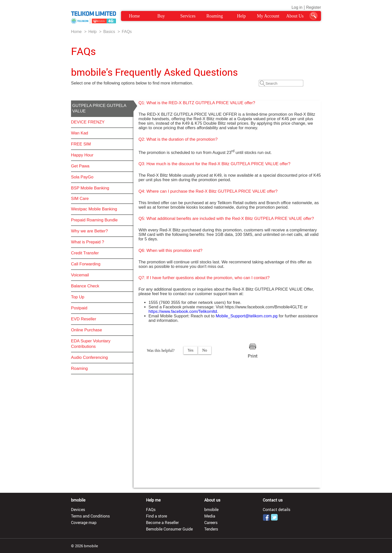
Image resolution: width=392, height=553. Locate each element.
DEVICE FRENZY (88, 122)
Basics (109, 32)
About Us (295, 16)
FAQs (127, 32)
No (205, 350)
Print (253, 356)
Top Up (78, 297)
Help (241, 16)
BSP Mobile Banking (90, 188)
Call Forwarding (86, 264)
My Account (268, 16)
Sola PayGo (82, 177)
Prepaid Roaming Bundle (94, 220)
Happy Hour (82, 155)
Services (188, 16)
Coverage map (84, 523)
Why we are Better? (89, 231)
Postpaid (79, 308)
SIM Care (80, 199)
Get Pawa (80, 166)
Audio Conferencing (89, 357)
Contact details (276, 510)
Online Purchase (86, 330)
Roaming (215, 16)
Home (134, 16)
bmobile (211, 510)
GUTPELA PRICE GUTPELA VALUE (99, 108)
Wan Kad (79, 133)
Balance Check (85, 286)
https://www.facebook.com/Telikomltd (183, 311)
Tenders (211, 529)
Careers (211, 523)
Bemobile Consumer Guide (169, 529)
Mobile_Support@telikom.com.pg (247, 316)
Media (210, 516)
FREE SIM (81, 144)
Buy (161, 16)
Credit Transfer (85, 253)
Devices (78, 510)
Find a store (156, 516)
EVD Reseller (84, 319)
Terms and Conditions (90, 516)
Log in (297, 7)
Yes (191, 350)
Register (313, 7)
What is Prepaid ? (87, 242)
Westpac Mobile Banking (94, 209)
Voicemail (80, 275)
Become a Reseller (162, 523)
